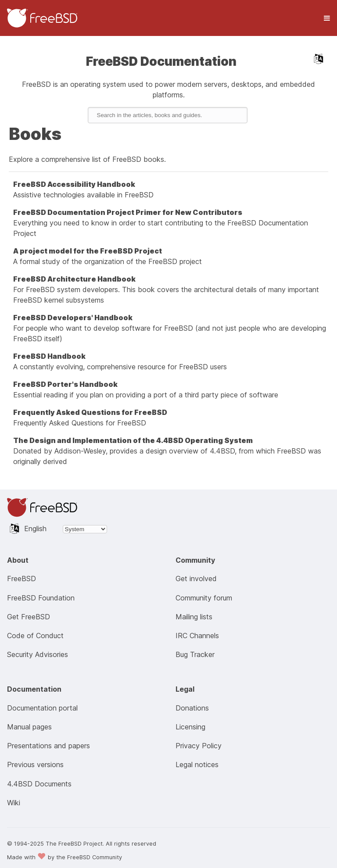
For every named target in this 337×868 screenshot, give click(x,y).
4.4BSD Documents (39, 784)
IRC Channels (197, 636)
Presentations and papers (48, 746)
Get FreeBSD (29, 617)
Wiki (14, 803)
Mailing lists (194, 617)
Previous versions (35, 764)
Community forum (204, 598)
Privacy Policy (199, 746)
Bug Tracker (195, 654)
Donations (192, 708)
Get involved (196, 579)
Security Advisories (38, 654)
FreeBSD (22, 579)
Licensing (190, 727)
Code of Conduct (35, 636)
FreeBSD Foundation (41, 598)
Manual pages (29, 727)
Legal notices (197, 764)
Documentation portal (42, 708)
